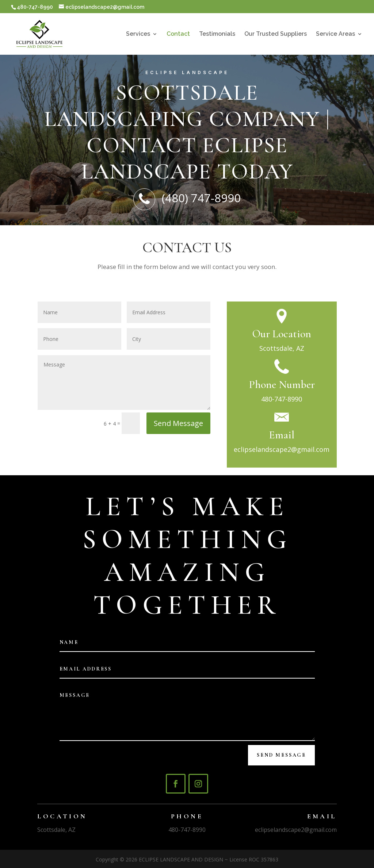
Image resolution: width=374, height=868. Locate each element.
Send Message (178, 423)
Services (138, 34)
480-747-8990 (282, 399)
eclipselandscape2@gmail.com (282, 449)
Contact (178, 34)
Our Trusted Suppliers (276, 34)
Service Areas (335, 34)
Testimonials (217, 34)
